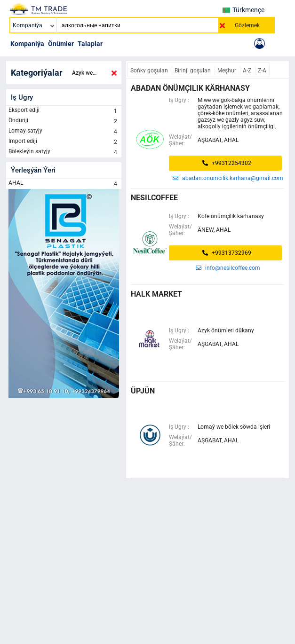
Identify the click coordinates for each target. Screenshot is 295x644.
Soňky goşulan (150, 71)
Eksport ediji (64, 111)
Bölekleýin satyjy (64, 152)
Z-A (262, 71)
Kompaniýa (27, 44)
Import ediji (64, 142)
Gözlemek (247, 25)
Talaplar (90, 44)
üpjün (143, 391)
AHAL (64, 184)
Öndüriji (64, 121)
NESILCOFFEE (154, 198)
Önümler (61, 44)
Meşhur (227, 71)
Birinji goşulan (193, 71)
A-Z (248, 71)
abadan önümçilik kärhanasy (190, 88)
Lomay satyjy (64, 132)
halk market (156, 294)
